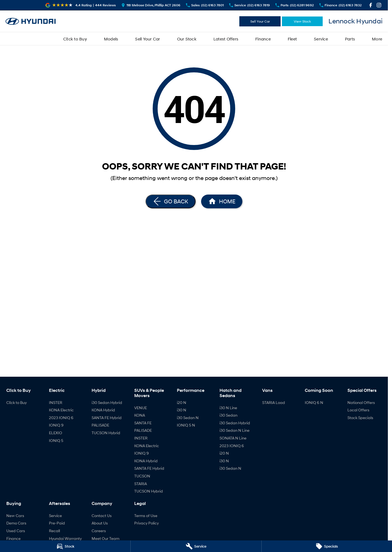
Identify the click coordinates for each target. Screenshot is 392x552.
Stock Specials (360, 418)
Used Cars (16, 531)
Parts (350, 39)
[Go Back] (171, 201)
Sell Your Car (260, 21)
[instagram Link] (379, 5)
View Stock (302, 21)
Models (111, 39)
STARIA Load (274, 402)
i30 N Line (228, 408)
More (377, 39)
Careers (99, 531)
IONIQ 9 (56, 425)
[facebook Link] (371, 5)
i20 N (182, 402)
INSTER (56, 402)
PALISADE (100, 425)
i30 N (182, 410)
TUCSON (142, 476)
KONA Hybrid (103, 410)
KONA (140, 415)
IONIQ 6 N (314, 402)
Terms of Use (146, 516)
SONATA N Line (233, 438)
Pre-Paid (57, 523)
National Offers (361, 402)
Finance (263, 39)
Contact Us (102, 516)
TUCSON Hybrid (106, 433)
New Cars (15, 516)
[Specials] (327, 546)
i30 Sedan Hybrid (107, 402)
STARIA (141, 484)
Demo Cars (16, 523)
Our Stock (187, 39)
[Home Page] (31, 21)
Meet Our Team (105, 538)
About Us (100, 523)
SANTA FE (143, 423)
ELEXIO (56, 433)
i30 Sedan (228, 415)
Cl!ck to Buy (75, 39)
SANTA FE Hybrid (107, 418)
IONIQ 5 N (186, 425)
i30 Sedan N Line (235, 430)
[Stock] (65, 546)
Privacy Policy (146, 523)
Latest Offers (226, 39)
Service (321, 39)
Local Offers (358, 410)
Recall (54, 531)
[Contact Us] (151, 5)
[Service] (196, 546)
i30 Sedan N (188, 418)
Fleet (292, 39)
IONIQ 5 (56, 440)
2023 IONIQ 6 (61, 418)
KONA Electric (61, 410)
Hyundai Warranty (65, 538)
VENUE (141, 408)
